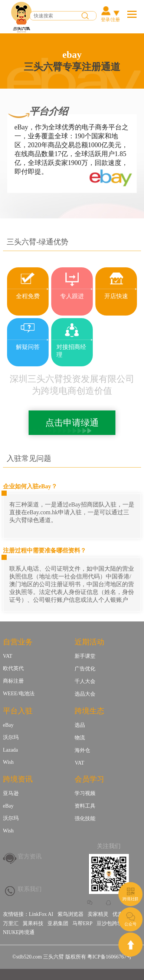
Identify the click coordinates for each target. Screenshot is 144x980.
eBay (8, 725)
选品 (80, 725)
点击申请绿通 (72, 423)
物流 (80, 738)
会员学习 (89, 779)
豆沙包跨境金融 (115, 923)
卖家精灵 (98, 914)
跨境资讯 (18, 779)
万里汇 (11, 923)
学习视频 (85, 793)
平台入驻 (18, 711)
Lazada (10, 750)
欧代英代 (13, 668)
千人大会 (85, 681)
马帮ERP (82, 923)
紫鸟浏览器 (71, 914)
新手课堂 (85, 656)
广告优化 (85, 669)
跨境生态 (89, 711)
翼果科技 (33, 923)
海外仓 (82, 750)
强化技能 (85, 819)
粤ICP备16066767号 (109, 957)
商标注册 (13, 681)
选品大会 (85, 694)
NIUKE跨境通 (19, 932)
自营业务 (18, 642)
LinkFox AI (41, 914)
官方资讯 (30, 856)
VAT (8, 656)
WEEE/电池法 (19, 694)
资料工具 (85, 806)
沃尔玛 (11, 737)
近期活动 (89, 642)
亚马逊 (11, 793)
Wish (8, 762)
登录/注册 (110, 20)
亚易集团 (58, 923)
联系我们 (30, 889)
